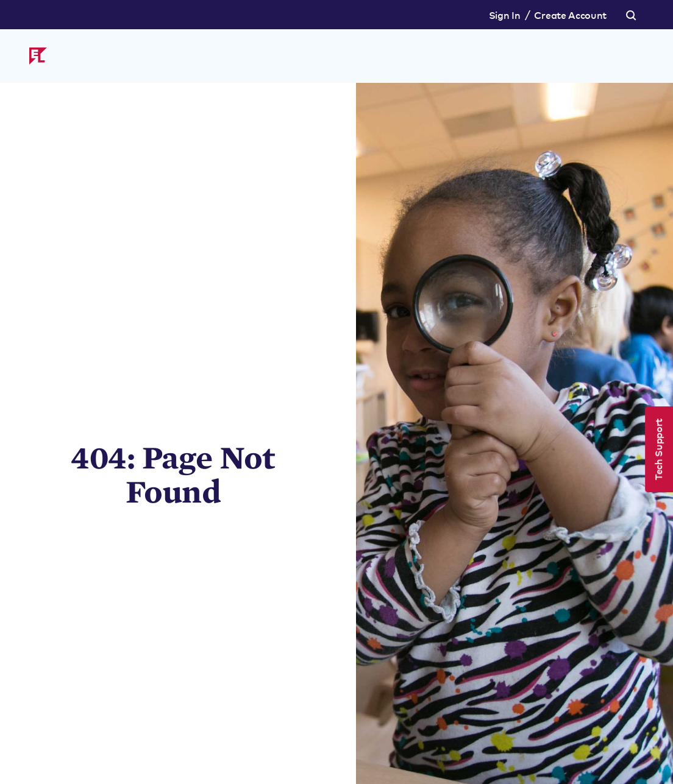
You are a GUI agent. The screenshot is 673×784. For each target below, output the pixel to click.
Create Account (570, 15)
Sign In (505, 15)
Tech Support (658, 449)
